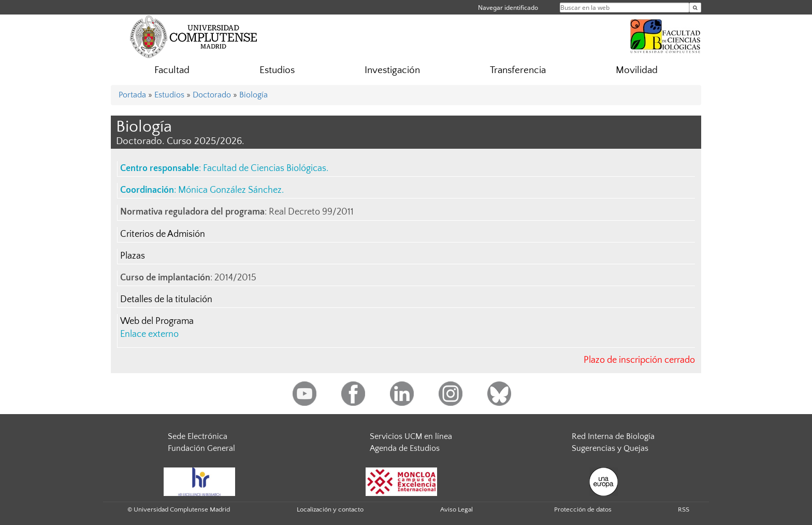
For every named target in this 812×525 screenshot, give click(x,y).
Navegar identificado (508, 8)
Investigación (392, 70)
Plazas (133, 256)
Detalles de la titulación (166, 300)
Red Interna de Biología (613, 436)
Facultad (172, 70)
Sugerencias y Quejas (610, 448)
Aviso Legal (456, 509)
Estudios (277, 70)
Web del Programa (157, 321)
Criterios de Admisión (163, 234)
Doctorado (212, 95)
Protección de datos (583, 509)
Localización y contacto (330, 509)
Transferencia (518, 70)
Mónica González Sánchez (230, 190)
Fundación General (201, 448)
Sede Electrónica (198, 436)
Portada (132, 95)
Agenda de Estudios (405, 448)
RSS (684, 509)
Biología (253, 95)
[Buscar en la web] (695, 8)
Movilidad (637, 70)
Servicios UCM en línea (411, 436)
